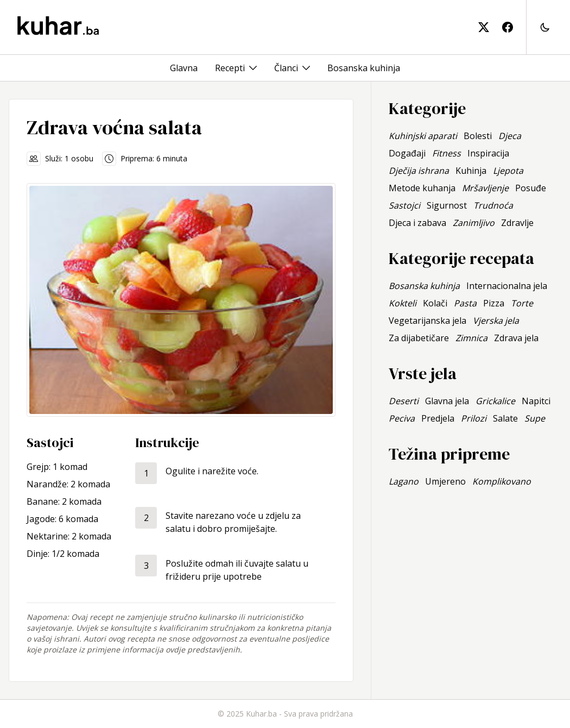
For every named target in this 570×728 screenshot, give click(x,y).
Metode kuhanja (422, 188)
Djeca (510, 136)
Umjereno (445, 481)
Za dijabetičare (419, 338)
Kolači (435, 303)
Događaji (407, 153)
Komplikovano (502, 481)
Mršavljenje (485, 188)
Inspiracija (488, 153)
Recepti (230, 68)
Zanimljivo (474, 223)
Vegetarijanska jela (427, 321)
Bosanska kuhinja (364, 68)
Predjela (438, 418)
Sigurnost (447, 205)
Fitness (446, 153)
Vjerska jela (496, 321)
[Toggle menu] (253, 68)
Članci (286, 68)
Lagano (404, 481)
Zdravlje (517, 223)
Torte (522, 303)
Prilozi (474, 418)
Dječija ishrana (419, 171)
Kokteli (403, 303)
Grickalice (495, 401)
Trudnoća (493, 205)
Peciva (402, 418)
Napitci (536, 401)
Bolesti (478, 136)
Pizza (494, 303)
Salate (505, 418)
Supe (535, 418)
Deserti (404, 401)
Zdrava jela (516, 338)
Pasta (465, 303)
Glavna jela (447, 401)
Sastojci (404, 205)
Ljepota (508, 171)
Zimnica (471, 338)
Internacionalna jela (507, 286)
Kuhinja (471, 171)
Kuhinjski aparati (423, 136)
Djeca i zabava (417, 223)
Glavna (184, 68)
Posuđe (531, 188)
